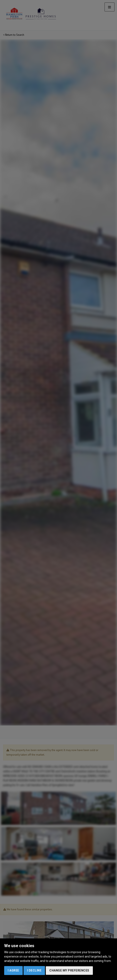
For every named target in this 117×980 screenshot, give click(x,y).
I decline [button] (34, 970)
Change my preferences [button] (69, 970)
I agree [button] (13, 970)
